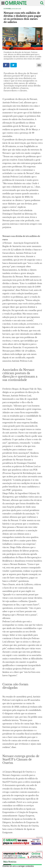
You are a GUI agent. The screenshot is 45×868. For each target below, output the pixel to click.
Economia (7, 9)
